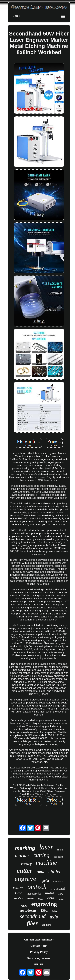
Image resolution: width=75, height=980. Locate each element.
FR (42, 964)
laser (46, 847)
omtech (37, 887)
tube (61, 893)
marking (25, 848)
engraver (26, 879)
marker (22, 856)
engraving (44, 904)
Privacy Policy (39, 952)
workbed (18, 898)
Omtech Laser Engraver (39, 940)
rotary (26, 864)
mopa (24, 906)
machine (46, 863)
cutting (41, 855)
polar (46, 881)
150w (55, 911)
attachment (58, 881)
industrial (58, 888)
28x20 (62, 899)
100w (40, 872)
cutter (24, 871)
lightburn (46, 925)
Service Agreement (39, 958)
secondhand (33, 916)
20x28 (40, 899)
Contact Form (39, 946)
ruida (60, 850)
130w (44, 911)
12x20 (19, 893)
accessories (34, 894)
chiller (55, 872)
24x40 (51, 898)
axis (54, 917)
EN (36, 964)
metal (49, 893)
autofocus (28, 910)
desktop (58, 857)
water (18, 888)
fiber (32, 923)
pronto (30, 898)
